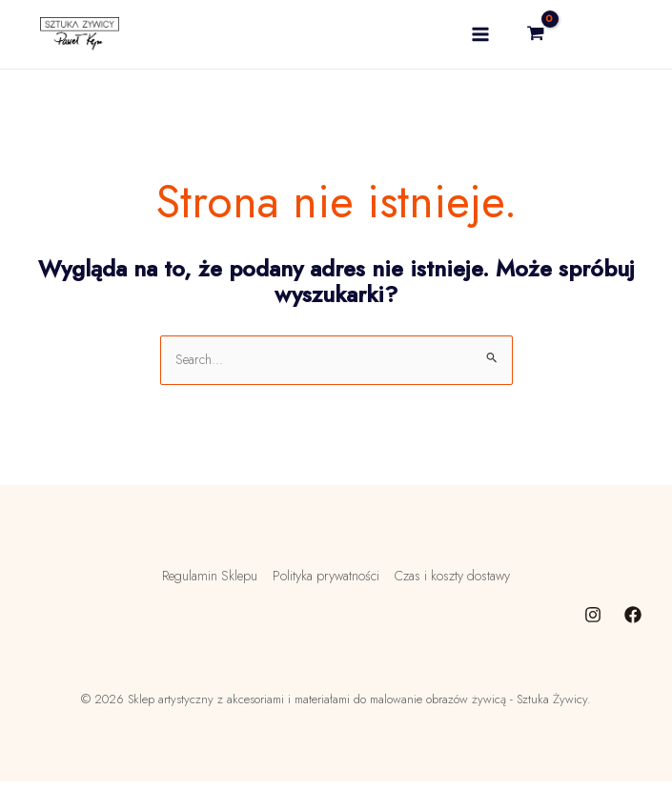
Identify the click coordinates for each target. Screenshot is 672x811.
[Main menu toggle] (473, 51)
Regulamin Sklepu (200, 608)
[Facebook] (633, 644)
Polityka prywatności (322, 608)
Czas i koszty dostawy (458, 608)
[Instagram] (593, 644)
